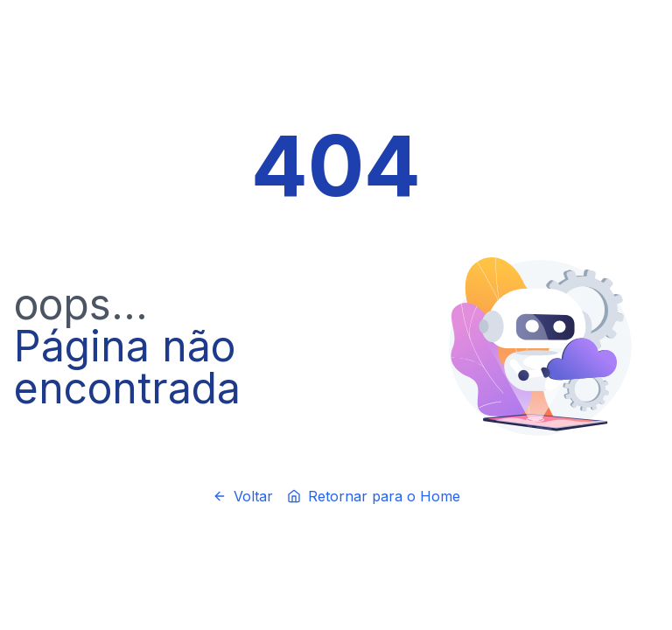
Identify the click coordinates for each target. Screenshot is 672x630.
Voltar (243, 496)
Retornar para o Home (374, 496)
